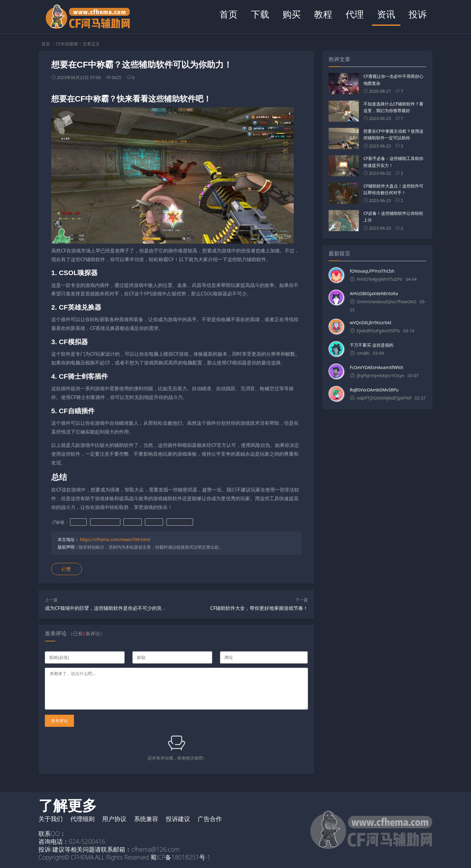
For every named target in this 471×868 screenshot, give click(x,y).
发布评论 (59, 721)
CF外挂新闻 (67, 44)
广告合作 (210, 819)
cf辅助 (78, 522)
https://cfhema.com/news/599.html (115, 539)
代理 (355, 14)
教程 (323, 14)
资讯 (386, 14)
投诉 (418, 14)
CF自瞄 (132, 522)
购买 (292, 14)
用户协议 (114, 819)
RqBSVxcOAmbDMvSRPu (374, 390)
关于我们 (51, 819)
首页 (229, 14)
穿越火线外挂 (105, 522)
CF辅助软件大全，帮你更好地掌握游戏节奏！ (259, 608)
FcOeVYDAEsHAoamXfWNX (376, 367)
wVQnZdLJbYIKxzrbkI (371, 323)
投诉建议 (178, 819)
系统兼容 (146, 819)
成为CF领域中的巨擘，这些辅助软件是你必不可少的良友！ (108, 608)
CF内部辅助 (180, 522)
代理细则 (82, 819)
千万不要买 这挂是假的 (372, 345)
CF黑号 (154, 522)
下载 (260, 14)
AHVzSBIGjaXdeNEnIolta (374, 293)
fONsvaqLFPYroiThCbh (372, 271)
